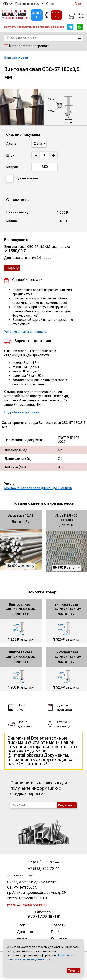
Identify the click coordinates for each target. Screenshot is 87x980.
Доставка (25, 932)
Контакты (59, 938)
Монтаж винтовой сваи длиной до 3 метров (38, 488)
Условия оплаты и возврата (25, 332)
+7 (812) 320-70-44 (44, 869)
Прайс (56, 932)
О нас (50, 4)
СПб (6, 4)
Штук (10, 155)
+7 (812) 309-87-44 (44, 862)
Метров (12, 167)
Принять (74, 971)
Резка (22, 938)
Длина (11, 144)
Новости (58, 925)
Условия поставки (27, 4)
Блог (21, 925)
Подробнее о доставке (22, 412)
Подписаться (67, 805)
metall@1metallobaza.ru (15, 18)
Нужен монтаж (22, 178)
